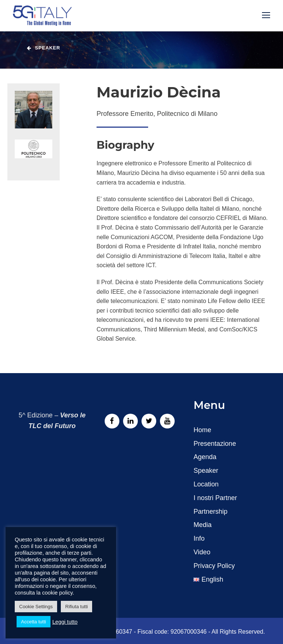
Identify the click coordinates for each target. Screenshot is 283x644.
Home (202, 430)
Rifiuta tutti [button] (76, 607)
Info (199, 538)
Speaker (206, 471)
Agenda (205, 457)
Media (202, 525)
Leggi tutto (65, 622)
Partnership (210, 512)
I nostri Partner (215, 498)
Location (206, 484)
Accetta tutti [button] (34, 622)
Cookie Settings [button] (36, 607)
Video (202, 552)
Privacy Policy (214, 566)
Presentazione (215, 444)
